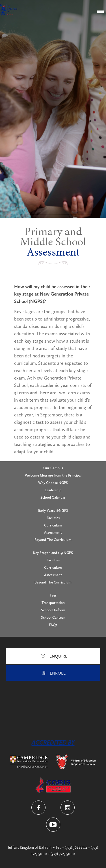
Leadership (53, 490)
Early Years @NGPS (53, 510)
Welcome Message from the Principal (53, 475)
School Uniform (53, 610)
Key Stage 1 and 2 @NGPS (53, 553)
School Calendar (53, 497)
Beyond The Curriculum (53, 540)
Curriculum (53, 525)
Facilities (53, 518)
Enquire (58, 656)
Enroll (58, 673)
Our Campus (53, 468)
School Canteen (53, 617)
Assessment (53, 532)
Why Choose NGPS (53, 483)
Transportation (53, 603)
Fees (53, 595)
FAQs (53, 625)
